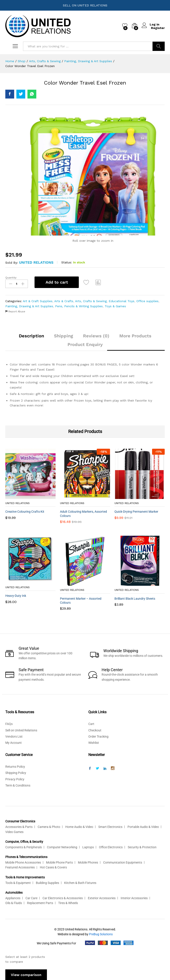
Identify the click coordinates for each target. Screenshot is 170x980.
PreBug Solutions (101, 934)
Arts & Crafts (64, 301)
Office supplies (147, 301)
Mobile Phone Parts (59, 862)
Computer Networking (62, 847)
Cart (91, 723)
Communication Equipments (123, 862)
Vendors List (14, 736)
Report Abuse (15, 311)
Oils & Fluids (14, 903)
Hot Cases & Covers (53, 867)
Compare (99, 282)
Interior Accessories (134, 897)
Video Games (14, 831)
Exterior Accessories (102, 897)
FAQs (9, 723)
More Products (135, 335)
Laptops (88, 847)
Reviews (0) (96, 335)
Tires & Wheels (68, 903)
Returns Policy (15, 766)
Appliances (13, 897)
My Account (14, 742)
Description (31, 335)
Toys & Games (115, 305)
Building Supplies (47, 882)
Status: (67, 262)
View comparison (26, 974)
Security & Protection (142, 847)
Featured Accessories (20, 867)
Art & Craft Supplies (38, 301)
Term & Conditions (18, 785)
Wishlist (94, 742)
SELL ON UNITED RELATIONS (85, 5)
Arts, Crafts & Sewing (91, 301)
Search (159, 46)
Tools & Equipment (18, 882)
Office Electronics (111, 847)
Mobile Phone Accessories (23, 862)
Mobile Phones (88, 862)
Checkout (95, 730)
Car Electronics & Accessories (63, 897)
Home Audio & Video (79, 826)
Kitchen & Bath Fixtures (80, 882)
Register (158, 28)
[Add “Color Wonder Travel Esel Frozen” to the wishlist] (87, 282)
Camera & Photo (49, 826)
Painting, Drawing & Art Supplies (29, 305)
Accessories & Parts (19, 826)
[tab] (31, 337)
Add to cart (57, 282)
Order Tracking (98, 736)
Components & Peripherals (24, 847)
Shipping (64, 335)
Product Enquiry (85, 344)
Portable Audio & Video (143, 826)
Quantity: (11, 278)
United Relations (36, 262)
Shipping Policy (16, 772)
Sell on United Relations (21, 730)
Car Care (31, 897)
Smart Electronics (110, 826)
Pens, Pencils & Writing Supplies (79, 305)
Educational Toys (122, 301)
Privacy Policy (15, 779)
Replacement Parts (40, 903)
